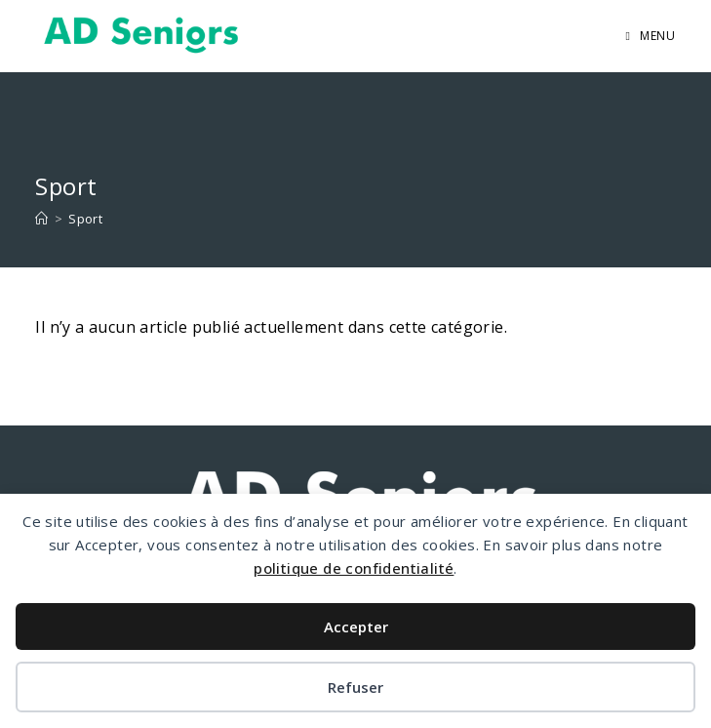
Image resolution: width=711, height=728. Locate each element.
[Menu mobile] (651, 36)
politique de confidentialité (354, 568)
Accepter (356, 627)
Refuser (355, 687)
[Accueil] (41, 219)
